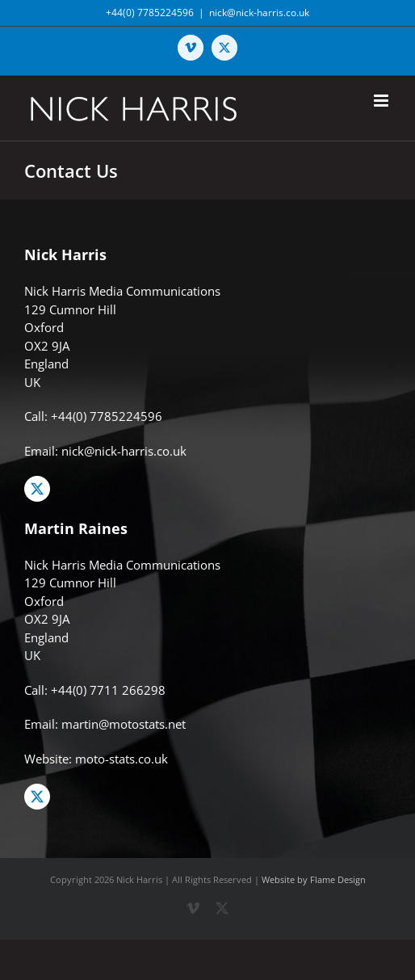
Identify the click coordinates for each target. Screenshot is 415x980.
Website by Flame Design (314, 879)
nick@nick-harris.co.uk (259, 13)
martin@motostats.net (124, 724)
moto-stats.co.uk (122, 759)
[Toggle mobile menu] (382, 101)
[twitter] (37, 489)
